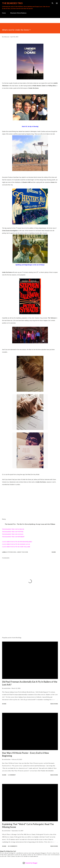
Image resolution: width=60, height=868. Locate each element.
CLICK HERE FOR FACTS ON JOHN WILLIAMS (16, 547)
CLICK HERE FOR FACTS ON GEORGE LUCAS (16, 544)
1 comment (12, 775)
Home (4, 13)
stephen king (12, 552)
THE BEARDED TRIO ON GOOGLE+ (13, 534)
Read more (54, 704)
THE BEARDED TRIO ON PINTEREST (13, 537)
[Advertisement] (30, 618)
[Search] (53, 3)
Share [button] (54, 552)
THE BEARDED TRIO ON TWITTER (13, 532)
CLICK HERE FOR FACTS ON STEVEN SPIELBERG (17, 542)
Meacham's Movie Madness (18, 13)
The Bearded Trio (12, 3)
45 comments (12, 846)
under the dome (23, 552)
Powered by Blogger (30, 863)
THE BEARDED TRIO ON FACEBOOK (13, 529)
